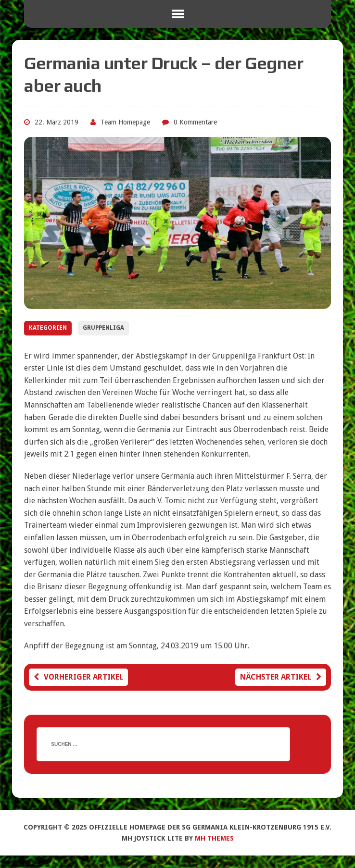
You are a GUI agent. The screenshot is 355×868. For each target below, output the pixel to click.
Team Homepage (125, 122)
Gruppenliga (103, 328)
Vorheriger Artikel (78, 677)
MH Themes (214, 838)
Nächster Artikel (281, 677)
